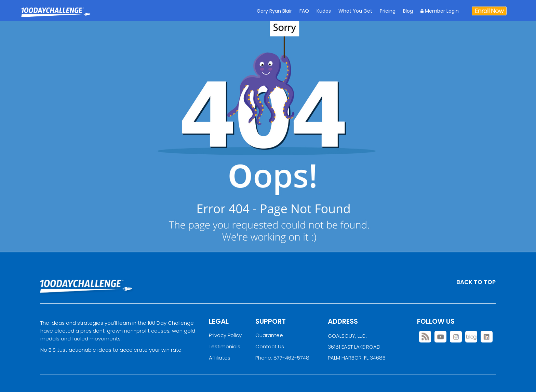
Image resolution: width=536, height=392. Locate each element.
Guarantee (269, 335)
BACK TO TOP (476, 282)
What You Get (355, 11)
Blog (408, 11)
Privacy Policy (225, 335)
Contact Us (270, 346)
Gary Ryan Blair (274, 11)
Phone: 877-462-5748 (282, 358)
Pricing (388, 11)
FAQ (304, 11)
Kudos (324, 11)
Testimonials (225, 346)
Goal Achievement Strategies (56, 17)
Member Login (440, 11)
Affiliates (220, 358)
